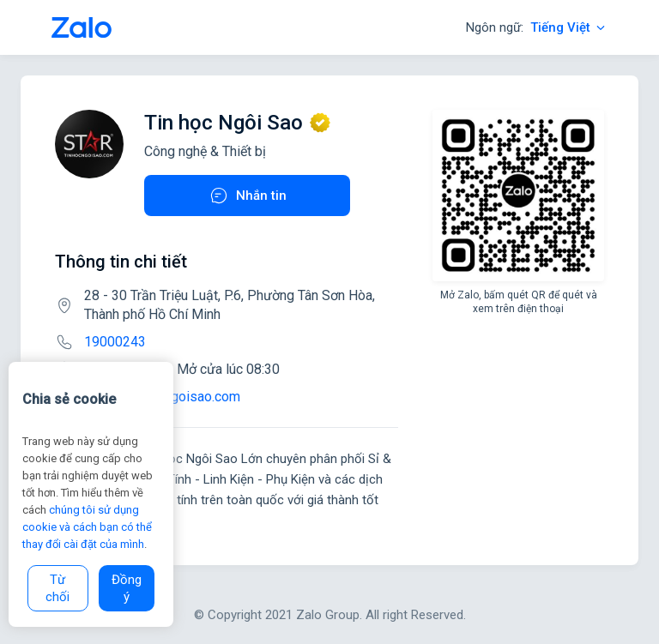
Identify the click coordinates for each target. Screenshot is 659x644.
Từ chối (57, 588)
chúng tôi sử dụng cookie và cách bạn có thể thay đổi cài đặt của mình (87, 527)
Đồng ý (127, 588)
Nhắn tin (248, 196)
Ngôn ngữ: (537, 27)
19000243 (115, 342)
